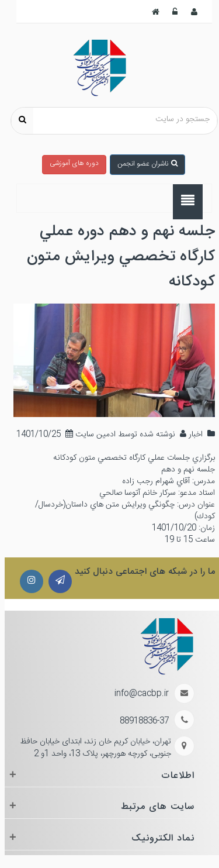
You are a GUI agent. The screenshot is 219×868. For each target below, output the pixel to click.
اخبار (190, 435)
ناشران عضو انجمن (143, 164)
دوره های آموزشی (69, 163)
